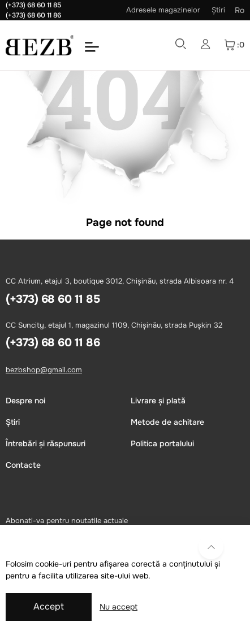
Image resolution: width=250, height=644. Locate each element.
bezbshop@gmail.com (44, 370)
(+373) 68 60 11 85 (33, 5)
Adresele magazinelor (163, 10)
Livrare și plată (158, 401)
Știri (218, 10)
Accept (49, 606)
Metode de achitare (167, 422)
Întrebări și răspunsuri (46, 443)
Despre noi (25, 401)
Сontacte (23, 465)
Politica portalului (162, 443)
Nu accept (118, 607)
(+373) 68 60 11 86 (33, 15)
